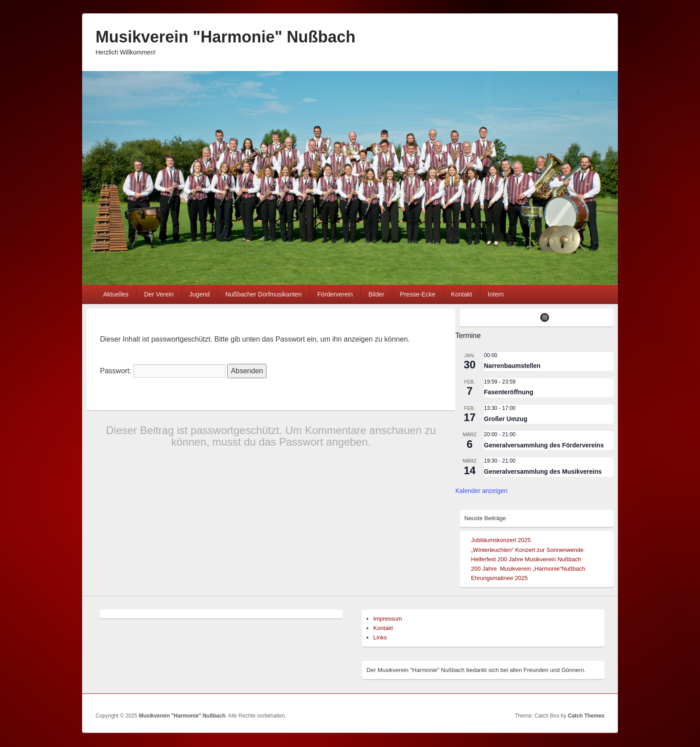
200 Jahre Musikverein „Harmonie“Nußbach (528, 569)
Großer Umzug (506, 419)
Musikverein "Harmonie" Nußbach (225, 37)
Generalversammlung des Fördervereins (544, 445)
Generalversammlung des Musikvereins (543, 472)
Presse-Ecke (418, 294)
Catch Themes (586, 716)
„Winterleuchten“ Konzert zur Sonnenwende (527, 550)
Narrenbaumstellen (512, 366)
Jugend (200, 294)
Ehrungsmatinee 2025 (499, 578)
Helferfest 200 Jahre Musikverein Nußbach (526, 559)
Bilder (376, 294)
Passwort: (163, 371)
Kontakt (461, 294)
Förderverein (335, 294)
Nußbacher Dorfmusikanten (264, 294)
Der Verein (159, 294)
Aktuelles (116, 294)
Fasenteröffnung (508, 392)
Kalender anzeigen (481, 491)
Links (380, 637)
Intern (496, 294)
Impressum (387, 619)
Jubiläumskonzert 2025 (501, 540)
